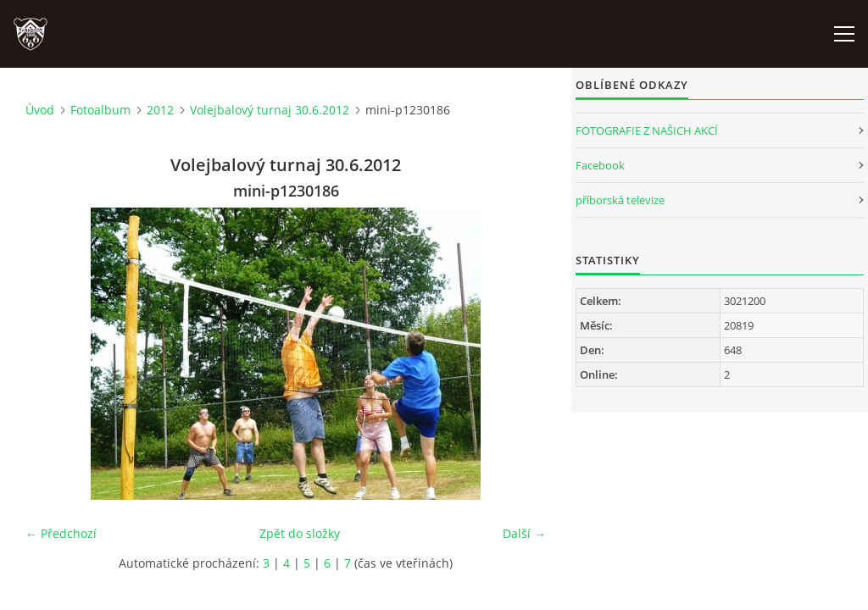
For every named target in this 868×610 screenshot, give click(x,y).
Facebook (600, 165)
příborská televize (620, 200)
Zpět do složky (300, 533)
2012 (160, 110)
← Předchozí (61, 533)
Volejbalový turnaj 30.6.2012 (270, 110)
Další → (524, 533)
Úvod (40, 110)
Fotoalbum (100, 110)
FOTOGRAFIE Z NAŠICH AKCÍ (647, 130)
